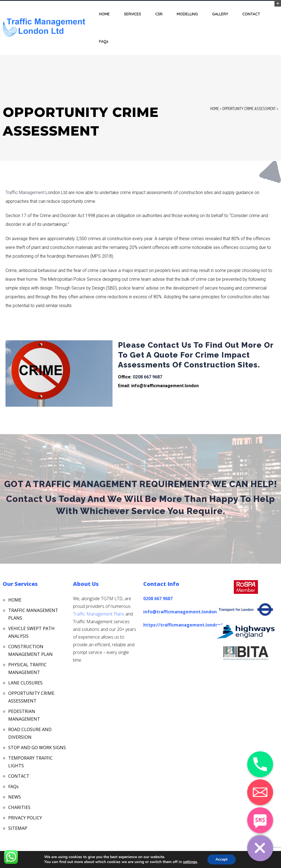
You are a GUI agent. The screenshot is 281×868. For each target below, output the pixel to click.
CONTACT (251, 14)
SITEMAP (18, 828)
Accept (221, 859)
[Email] (260, 792)
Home (215, 109)
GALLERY (220, 14)
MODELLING (187, 14)
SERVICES (133, 14)
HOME (104, 14)
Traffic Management (25, 193)
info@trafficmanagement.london (180, 612)
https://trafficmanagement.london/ (183, 625)
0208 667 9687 (147, 377)
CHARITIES (19, 807)
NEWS (15, 797)
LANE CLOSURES (25, 683)
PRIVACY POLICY (25, 818)
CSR (159, 14)
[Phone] (260, 764)
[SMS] (260, 820)
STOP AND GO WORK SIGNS (37, 748)
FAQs (104, 41)
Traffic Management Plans (99, 614)
